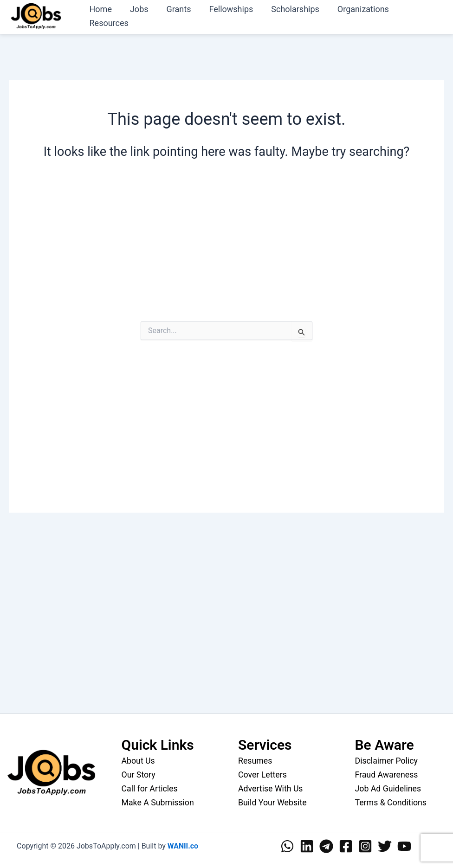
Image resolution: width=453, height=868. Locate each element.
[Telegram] (326, 845)
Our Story (139, 774)
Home (100, 9)
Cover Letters (263, 774)
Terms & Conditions (392, 802)
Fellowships (226, 9)
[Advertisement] (226, 249)
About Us (139, 761)
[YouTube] (404, 845)
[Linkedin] (307, 845)
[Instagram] (365, 845)
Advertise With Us (271, 788)
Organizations (355, 9)
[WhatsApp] (287, 845)
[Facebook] (346, 845)
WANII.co (183, 845)
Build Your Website (273, 802)
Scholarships (289, 9)
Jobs (137, 9)
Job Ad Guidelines (389, 788)
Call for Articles (150, 788)
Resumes (255, 761)
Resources (108, 23)
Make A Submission (159, 802)
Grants (175, 9)
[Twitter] (385, 845)
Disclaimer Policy (387, 761)
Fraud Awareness (387, 774)
